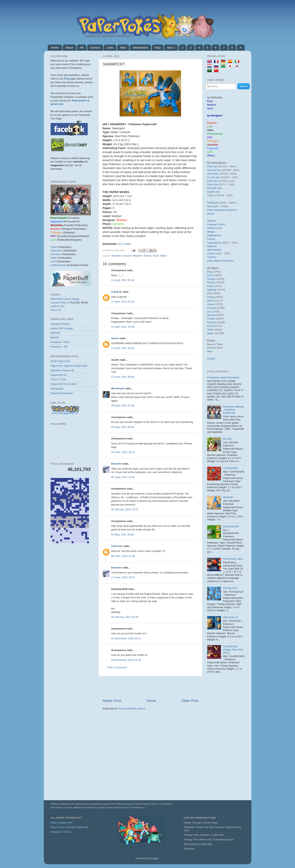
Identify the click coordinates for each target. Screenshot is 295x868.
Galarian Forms (216, 224)
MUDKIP (228, 497)
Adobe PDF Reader (62, 328)
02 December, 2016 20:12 (126, 638)
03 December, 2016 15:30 (126, 660)
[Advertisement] (150, 687)
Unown (211, 253)
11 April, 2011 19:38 (123, 327)
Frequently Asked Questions (223, 377)
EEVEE (227, 439)
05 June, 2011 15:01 (123, 477)
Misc (123, 48)
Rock (210, 326)
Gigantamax (214, 235)
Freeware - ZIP (59, 347)
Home (55, 48)
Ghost (211, 301)
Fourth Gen (214, 177)
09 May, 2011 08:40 (123, 427)
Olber (54, 258)
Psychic (212, 322)
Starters (212, 221)
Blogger (154, 858)
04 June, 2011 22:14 (123, 452)
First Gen (213, 166)
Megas (211, 232)
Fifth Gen (213, 181)
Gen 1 (171, 48)
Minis (210, 206)
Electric (211, 282)
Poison (211, 319)
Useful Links (58, 306)
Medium (138, 256)
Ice (209, 312)
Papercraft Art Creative (64, 384)
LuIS (53, 261)
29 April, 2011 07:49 (123, 405)
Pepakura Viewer (60, 324)
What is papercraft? (62, 823)
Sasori (115, 338)
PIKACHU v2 (230, 617)
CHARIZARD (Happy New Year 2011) (233, 650)
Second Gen (214, 170)
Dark (210, 275)
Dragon (211, 279)
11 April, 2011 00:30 (123, 280)
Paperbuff (213, 148)
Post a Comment (117, 667)
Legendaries (214, 243)
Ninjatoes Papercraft (62, 370)
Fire (209, 293)
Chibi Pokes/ (214, 210)
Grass (211, 304)
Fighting (212, 290)
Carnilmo (56, 254)
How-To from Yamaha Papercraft (69, 827)
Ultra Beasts (214, 250)
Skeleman (56, 251)
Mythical (212, 246)
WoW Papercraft (60, 361)
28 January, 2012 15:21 (125, 509)
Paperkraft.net (59, 375)
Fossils (211, 239)
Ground (127, 256)
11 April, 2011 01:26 (123, 302)
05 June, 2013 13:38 (123, 556)
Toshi (54, 247)
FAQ (158, 48)
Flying (211, 297)
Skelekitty (213, 145)
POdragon (213, 141)
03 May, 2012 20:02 (123, 535)
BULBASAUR (231, 526)
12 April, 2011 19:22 (123, 348)
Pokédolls (213, 203)
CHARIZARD (231, 468)
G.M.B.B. (117, 292)
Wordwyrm (118, 388)
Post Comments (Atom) (132, 709)
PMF (210, 137)
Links (110, 48)
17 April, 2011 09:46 (123, 377)
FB (82, 48)
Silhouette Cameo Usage (65, 299)
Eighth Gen (214, 192)
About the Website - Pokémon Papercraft (234, 410)
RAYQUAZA (230, 588)
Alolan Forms (215, 228)
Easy (210, 101)
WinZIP (55, 338)
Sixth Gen (213, 184)
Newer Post (112, 701)
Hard (210, 108)
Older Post (190, 701)
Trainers (212, 257)
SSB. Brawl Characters (220, 261)
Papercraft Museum (62, 393)
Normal (211, 315)
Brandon (117, 256)
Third (156, 256)
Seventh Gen (215, 188)
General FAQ (58, 303)
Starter (147, 256)
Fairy (210, 286)
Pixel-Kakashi (215, 134)
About (69, 48)
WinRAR (56, 333)
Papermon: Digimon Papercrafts (69, 366)
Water (164, 256)
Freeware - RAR (60, 342)
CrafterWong (58, 265)
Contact (95, 48)
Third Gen (213, 174)
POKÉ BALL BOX (233, 559)
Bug (209, 272)
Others (211, 155)
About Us (56, 310)
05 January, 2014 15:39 (125, 617)
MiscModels (140, 48)
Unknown (117, 546)
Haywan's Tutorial (61, 832)
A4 (120, 244)
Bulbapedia (57, 389)
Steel (210, 330)
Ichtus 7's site (58, 379)
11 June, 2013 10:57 (123, 577)
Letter (127, 244)
